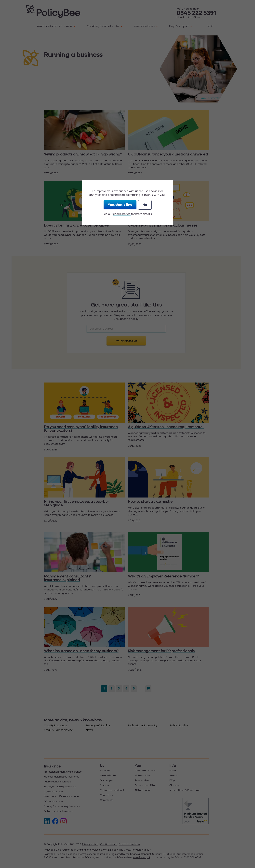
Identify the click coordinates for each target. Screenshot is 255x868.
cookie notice (122, 214)
